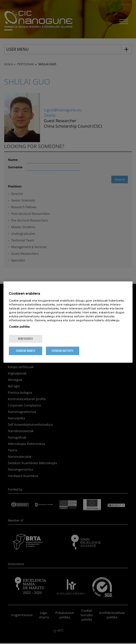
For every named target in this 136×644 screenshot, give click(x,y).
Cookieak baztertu (62, 351)
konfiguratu (25, 339)
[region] (68, 322)
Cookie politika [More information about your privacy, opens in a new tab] (19, 327)
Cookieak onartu (26, 351)
